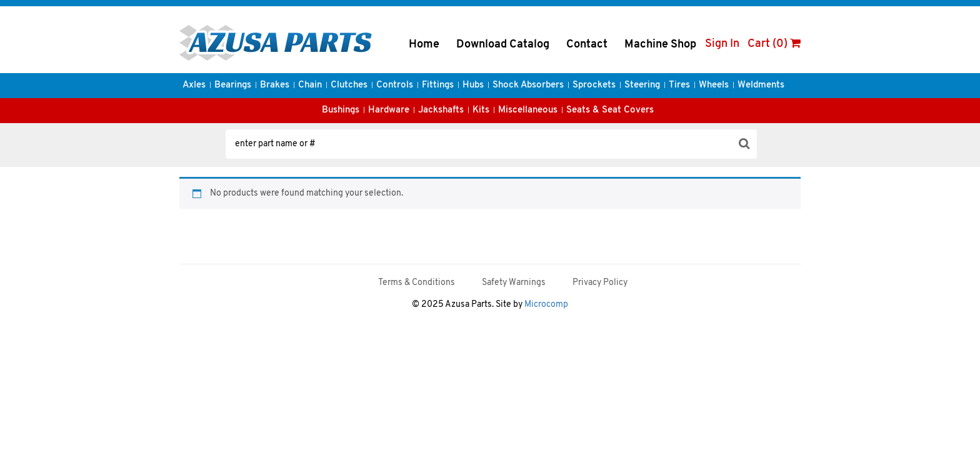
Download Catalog (503, 45)
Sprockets (594, 85)
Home (424, 45)
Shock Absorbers (528, 85)
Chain (310, 85)
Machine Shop (660, 45)
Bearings (233, 85)
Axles (194, 85)
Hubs (473, 85)
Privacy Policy (600, 283)
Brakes (275, 85)
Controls (395, 85)
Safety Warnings (514, 283)
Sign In (722, 44)
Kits (481, 110)
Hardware (389, 110)
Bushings (341, 110)
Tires (679, 85)
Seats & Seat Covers (610, 110)
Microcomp (546, 305)
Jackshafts (441, 110)
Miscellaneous (528, 110)
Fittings (438, 85)
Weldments (761, 85)
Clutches (349, 85)
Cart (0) (774, 44)
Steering (642, 85)
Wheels (714, 85)
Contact (587, 45)
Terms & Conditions (417, 283)
